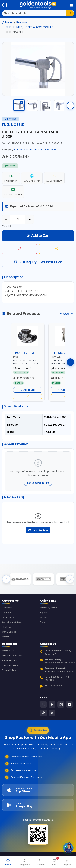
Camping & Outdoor (12, 622)
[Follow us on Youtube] (69, 704)
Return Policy (9, 670)
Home (7, 22)
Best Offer (7, 608)
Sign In (44, 613)
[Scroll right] (70, 106)
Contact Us (8, 651)
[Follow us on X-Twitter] (52, 713)
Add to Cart (38, 236)
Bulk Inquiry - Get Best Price (38, 262)
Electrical (7, 627)
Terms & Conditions (12, 656)
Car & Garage (9, 632)
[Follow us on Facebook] (52, 704)
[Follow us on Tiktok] (43, 713)
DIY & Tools (8, 617)
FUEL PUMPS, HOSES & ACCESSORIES (30, 27)
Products (22, 22)
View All (66, 314)
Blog (42, 622)
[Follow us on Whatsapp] (43, 704)
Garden (6, 637)
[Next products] (70, 362)
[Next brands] (70, 579)
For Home (7, 613)
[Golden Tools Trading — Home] (38, 5)
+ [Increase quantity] (29, 219)
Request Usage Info (38, 483)
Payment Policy (10, 665)
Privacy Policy (9, 660)
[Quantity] (18, 219)
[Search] (34, 13)
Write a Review (38, 530)
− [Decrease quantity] (6, 219)
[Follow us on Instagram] (61, 704)
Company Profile (49, 608)
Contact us (46, 617)
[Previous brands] (6, 579)
